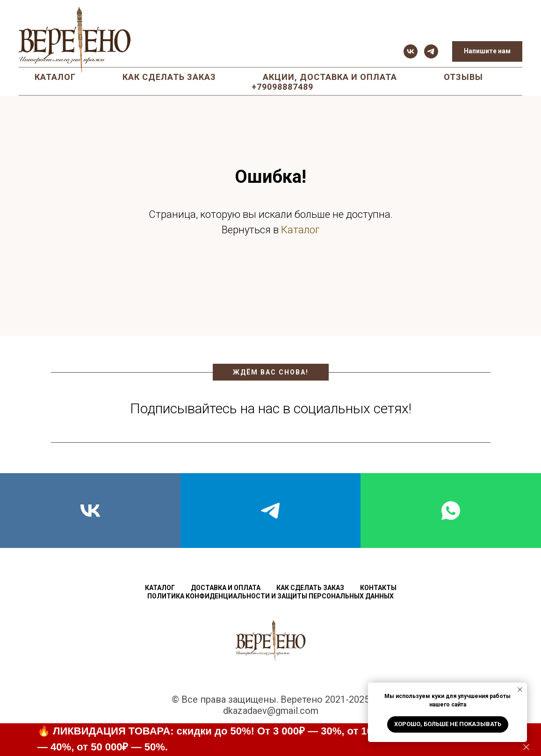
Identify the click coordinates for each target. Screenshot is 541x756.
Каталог (55, 77)
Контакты (378, 588)
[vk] (411, 51)
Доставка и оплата (226, 588)
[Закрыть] (526, 747)
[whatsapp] (451, 511)
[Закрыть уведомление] (520, 690)
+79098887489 (282, 87)
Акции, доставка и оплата (330, 77)
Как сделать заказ (169, 77)
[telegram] (431, 51)
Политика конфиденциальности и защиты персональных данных (270, 596)
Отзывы (463, 77)
